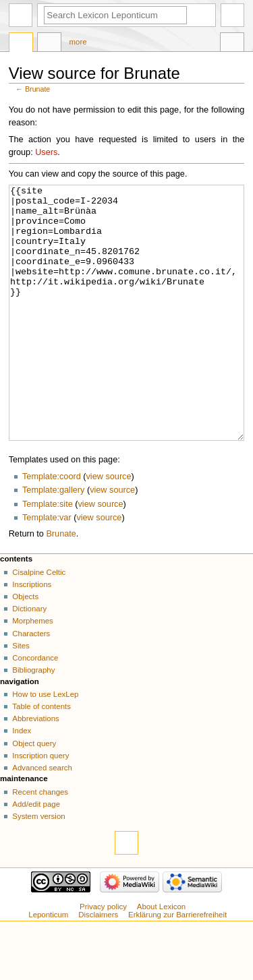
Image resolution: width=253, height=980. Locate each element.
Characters (31, 684)
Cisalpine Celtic (39, 623)
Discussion (49, 44)
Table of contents (41, 757)
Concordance (35, 708)
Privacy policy (103, 957)
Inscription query (40, 806)
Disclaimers (98, 965)
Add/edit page (36, 855)
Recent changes (40, 843)
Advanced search (42, 818)
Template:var (47, 568)
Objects (25, 647)
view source (109, 527)
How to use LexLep (45, 745)
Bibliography (33, 721)
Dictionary (29, 659)
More (78, 42)
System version (38, 867)
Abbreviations (35, 769)
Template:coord (52, 527)
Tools (232, 44)
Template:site (48, 555)
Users (46, 152)
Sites (21, 696)
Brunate (37, 89)
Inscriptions (32, 635)
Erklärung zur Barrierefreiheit (177, 965)
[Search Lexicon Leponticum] (115, 15)
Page (21, 44)
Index (22, 781)
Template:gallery (53, 541)
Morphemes (32, 671)
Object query (34, 794)
